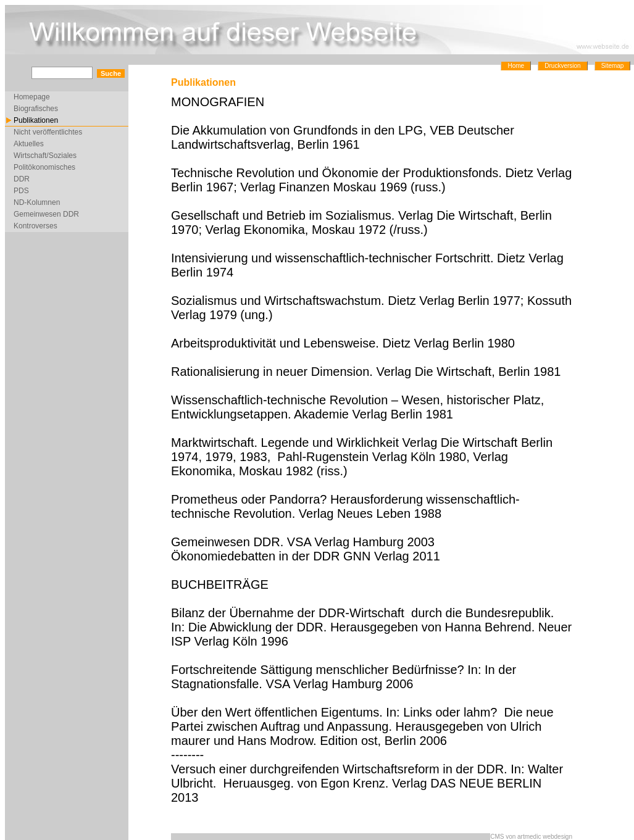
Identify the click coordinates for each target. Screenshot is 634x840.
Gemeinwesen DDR (46, 214)
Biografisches (36, 109)
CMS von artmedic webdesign (531, 837)
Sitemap (613, 66)
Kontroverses (35, 226)
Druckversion (562, 66)
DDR (22, 179)
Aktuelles (29, 144)
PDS (21, 191)
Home (516, 66)
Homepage (32, 97)
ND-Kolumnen (37, 202)
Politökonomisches (44, 167)
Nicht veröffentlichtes (48, 132)
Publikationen (36, 120)
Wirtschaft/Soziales (45, 156)
